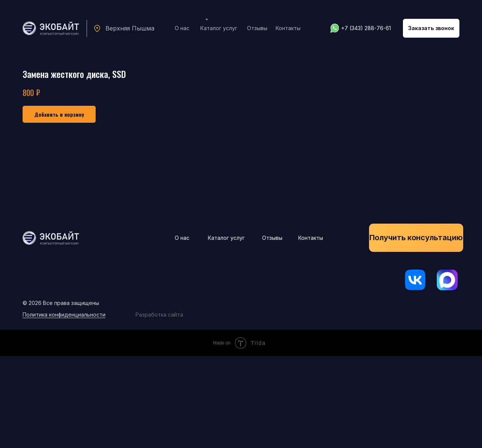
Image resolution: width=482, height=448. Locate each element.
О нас (182, 28)
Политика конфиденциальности (64, 406)
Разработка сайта (159, 406)
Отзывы (257, 28)
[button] (431, 28)
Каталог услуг (219, 28)
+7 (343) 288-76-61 (366, 28)
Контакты (288, 28)
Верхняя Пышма (130, 28)
